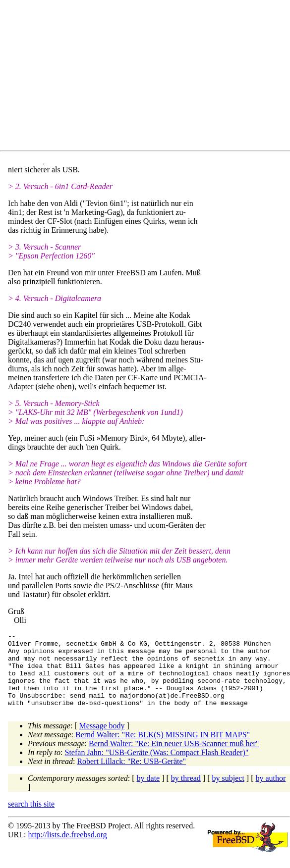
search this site (31, 819)
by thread (186, 793)
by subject (228, 793)
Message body (102, 740)
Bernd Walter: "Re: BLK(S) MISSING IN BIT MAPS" (163, 749)
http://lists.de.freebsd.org (67, 849)
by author (270, 793)
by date (148, 793)
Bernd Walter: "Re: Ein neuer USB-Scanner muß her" (174, 758)
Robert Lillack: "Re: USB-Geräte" (131, 776)
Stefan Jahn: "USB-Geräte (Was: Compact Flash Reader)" (157, 767)
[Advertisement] (141, 77)
